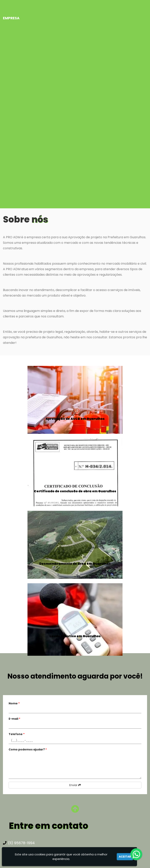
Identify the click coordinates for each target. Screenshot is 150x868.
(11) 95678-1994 (19, 843)
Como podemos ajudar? (28, 749)
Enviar (75, 785)
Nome (14, 703)
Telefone (17, 734)
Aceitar (125, 857)
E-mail (14, 719)
